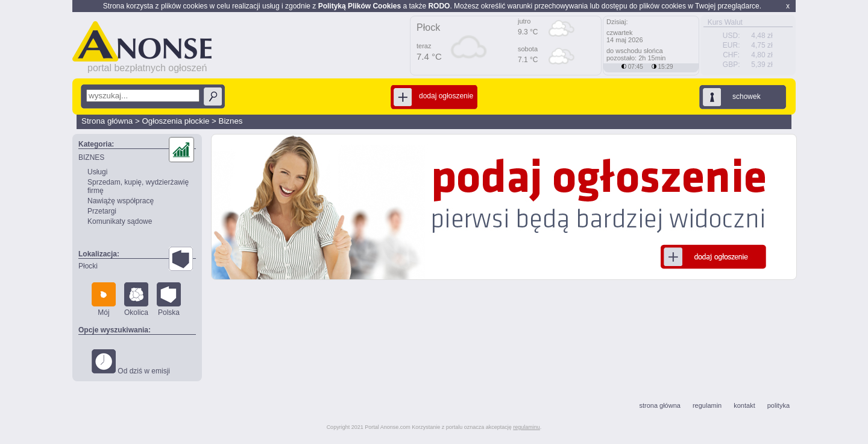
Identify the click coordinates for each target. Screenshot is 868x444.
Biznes (231, 121)
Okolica (136, 300)
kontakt (744, 405)
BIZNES (91, 157)
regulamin (707, 405)
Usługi (97, 172)
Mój (104, 300)
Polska (169, 300)
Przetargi (102, 211)
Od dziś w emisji (131, 362)
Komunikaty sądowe (120, 221)
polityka (778, 405)
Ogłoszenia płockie (175, 121)
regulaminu (527, 427)
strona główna (660, 405)
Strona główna (107, 121)
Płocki (88, 266)
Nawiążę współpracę (121, 201)
